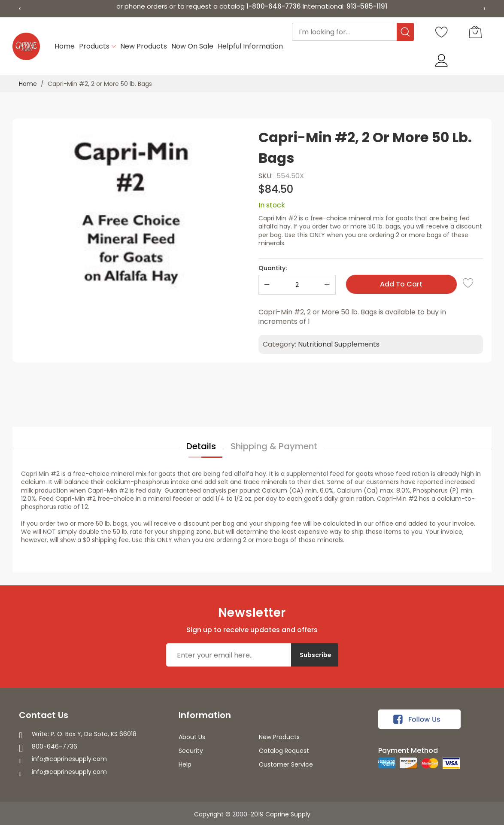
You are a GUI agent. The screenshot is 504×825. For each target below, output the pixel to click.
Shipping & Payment (274, 446)
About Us (192, 737)
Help (185, 764)
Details (201, 446)
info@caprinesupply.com (69, 759)
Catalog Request (284, 751)
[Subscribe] (314, 655)
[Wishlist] (442, 32)
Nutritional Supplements (339, 344)
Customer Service (286, 764)
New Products (279, 737)
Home (28, 84)
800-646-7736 (55, 746)
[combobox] (353, 32)
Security (191, 751)
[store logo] (26, 46)
